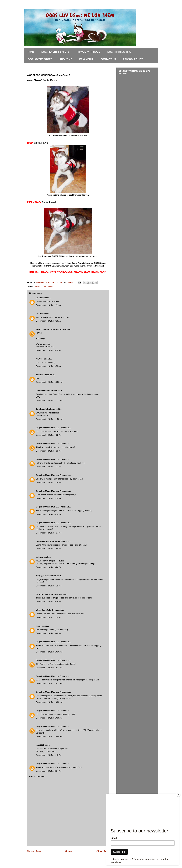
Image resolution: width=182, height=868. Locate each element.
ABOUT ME (66, 59)
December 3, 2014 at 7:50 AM (49, 321)
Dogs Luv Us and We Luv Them (50, 428)
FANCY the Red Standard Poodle (51, 329)
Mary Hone (41, 359)
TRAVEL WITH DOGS (88, 52)
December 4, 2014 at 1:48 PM (49, 755)
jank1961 (40, 745)
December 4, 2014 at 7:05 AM (49, 617)
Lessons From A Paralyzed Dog (50, 541)
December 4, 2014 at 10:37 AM (49, 668)
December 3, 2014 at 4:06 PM (49, 514)
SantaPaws (49, 286)
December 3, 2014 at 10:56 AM (49, 382)
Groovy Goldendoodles (47, 390)
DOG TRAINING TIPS (119, 52)
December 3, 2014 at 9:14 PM (49, 602)
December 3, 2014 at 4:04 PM (49, 483)
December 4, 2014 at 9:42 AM (49, 633)
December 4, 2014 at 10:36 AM (49, 652)
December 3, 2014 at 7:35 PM (49, 586)
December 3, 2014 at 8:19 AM (49, 350)
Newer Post (34, 851)
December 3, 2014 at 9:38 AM (49, 366)
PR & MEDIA (86, 59)
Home (31, 52)
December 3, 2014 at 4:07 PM (49, 533)
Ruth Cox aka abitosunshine (49, 594)
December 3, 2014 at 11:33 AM (49, 401)
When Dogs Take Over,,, (47, 610)
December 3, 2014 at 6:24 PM (49, 567)
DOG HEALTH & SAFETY (55, 52)
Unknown (40, 298)
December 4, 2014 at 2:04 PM (49, 771)
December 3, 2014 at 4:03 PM (49, 451)
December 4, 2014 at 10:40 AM (49, 736)
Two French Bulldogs (46, 409)
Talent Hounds (43, 375)
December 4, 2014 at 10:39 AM (49, 702)
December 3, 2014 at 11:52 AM (49, 419)
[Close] (178, 794)
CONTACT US (108, 59)
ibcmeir (39, 626)
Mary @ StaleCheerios (46, 576)
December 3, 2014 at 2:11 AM (49, 305)
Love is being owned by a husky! (80, 563)
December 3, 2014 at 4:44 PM (49, 549)
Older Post (103, 851)
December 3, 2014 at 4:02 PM (49, 435)
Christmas (38, 286)
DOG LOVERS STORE (40, 59)
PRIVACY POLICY (133, 59)
